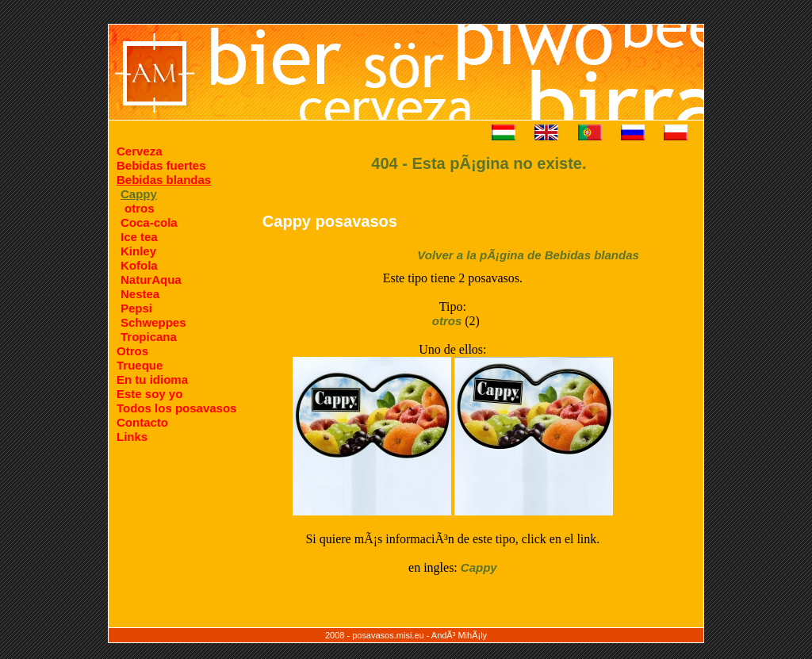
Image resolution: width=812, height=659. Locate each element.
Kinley (138, 251)
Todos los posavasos (176, 408)
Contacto (142, 422)
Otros (132, 351)
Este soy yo (149, 394)
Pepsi (136, 308)
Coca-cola (149, 222)
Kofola (139, 265)
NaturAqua (151, 280)
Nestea (140, 294)
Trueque (140, 365)
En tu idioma (152, 379)
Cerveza (140, 151)
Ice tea (139, 237)
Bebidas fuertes (161, 165)
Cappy (479, 567)
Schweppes (153, 322)
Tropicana (149, 337)
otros (140, 208)
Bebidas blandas (164, 180)
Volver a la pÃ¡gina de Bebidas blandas (528, 255)
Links (132, 437)
